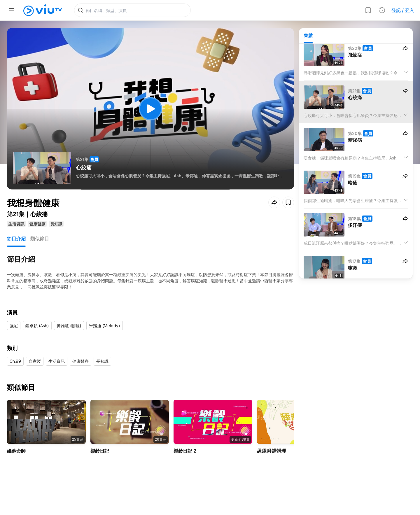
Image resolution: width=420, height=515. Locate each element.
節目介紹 (16, 239)
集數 (308, 35)
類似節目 (40, 239)
